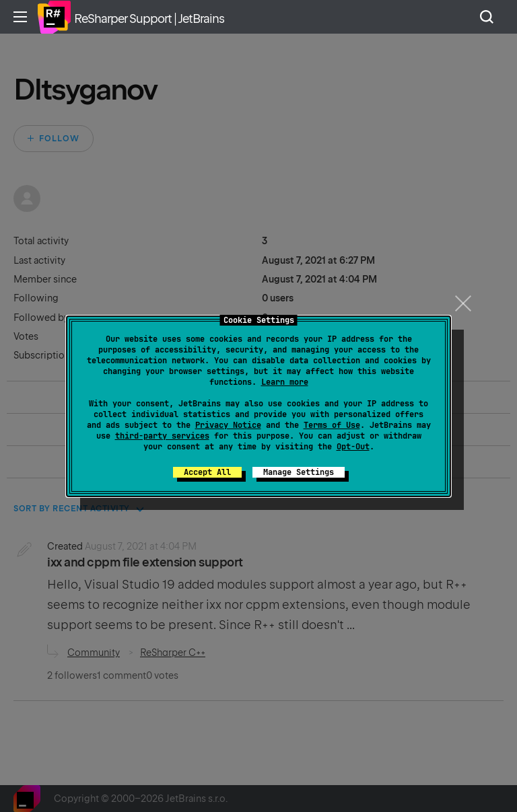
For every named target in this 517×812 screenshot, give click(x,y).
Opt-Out (353, 447)
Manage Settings (299, 472)
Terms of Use (332, 425)
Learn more (285, 382)
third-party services (162, 436)
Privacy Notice (228, 425)
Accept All (207, 472)
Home (54, 17)
